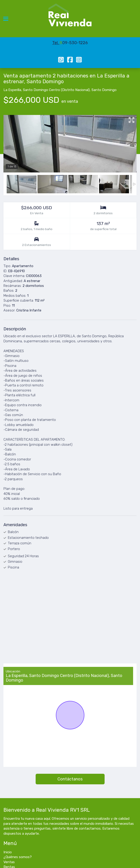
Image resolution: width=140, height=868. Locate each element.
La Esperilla (12, 90)
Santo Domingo (104, 90)
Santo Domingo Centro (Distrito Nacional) (56, 90)
